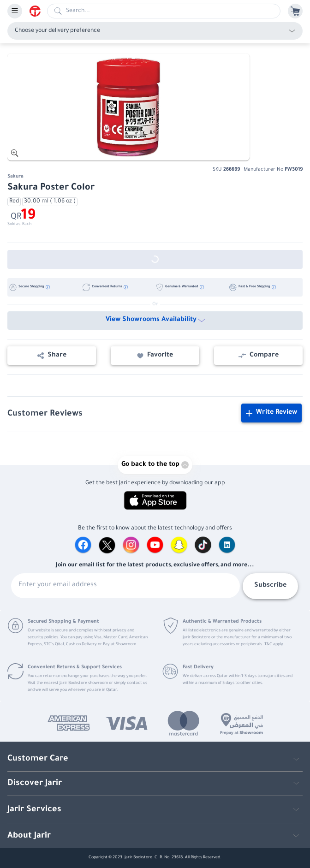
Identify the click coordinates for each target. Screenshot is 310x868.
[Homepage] (38, 11)
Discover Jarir (35, 784)
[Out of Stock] (155, 259)
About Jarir (29, 836)
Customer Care (38, 759)
